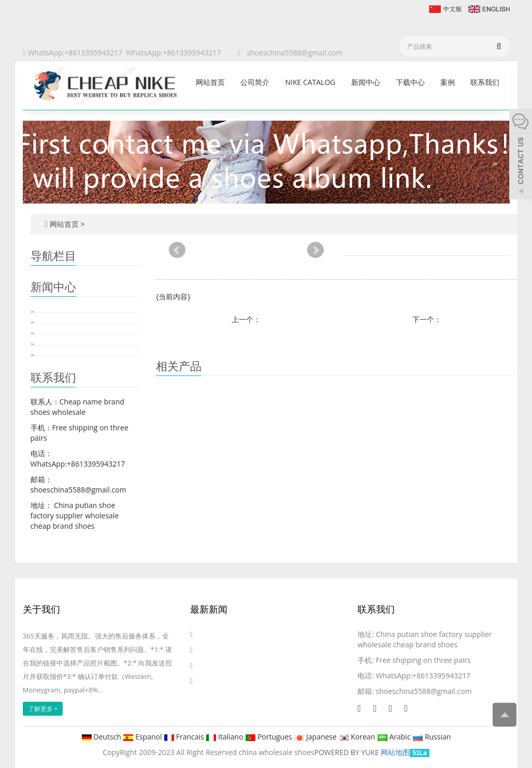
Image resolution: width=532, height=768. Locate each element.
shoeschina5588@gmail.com (294, 53)
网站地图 (395, 752)
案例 (448, 82)
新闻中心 (366, 82)
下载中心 (410, 82)
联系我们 (485, 82)
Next (315, 250)
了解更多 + (43, 709)
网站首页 (210, 82)
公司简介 (255, 82)
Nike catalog (310, 82)
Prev (177, 250)
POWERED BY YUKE (348, 752)
